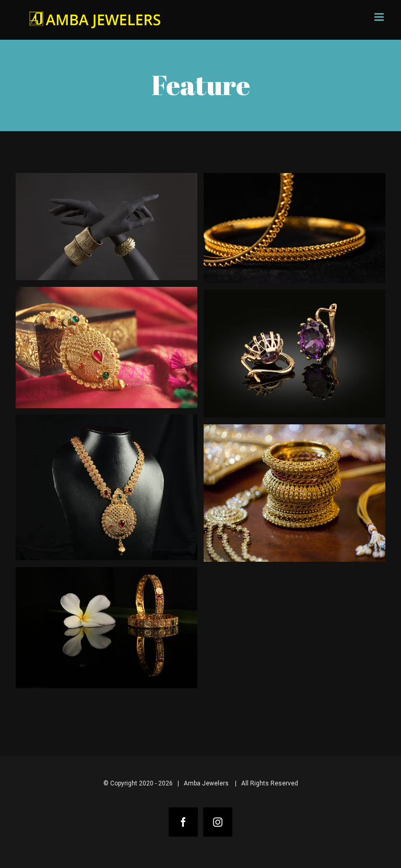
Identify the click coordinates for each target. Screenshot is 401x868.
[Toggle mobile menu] (380, 17)
